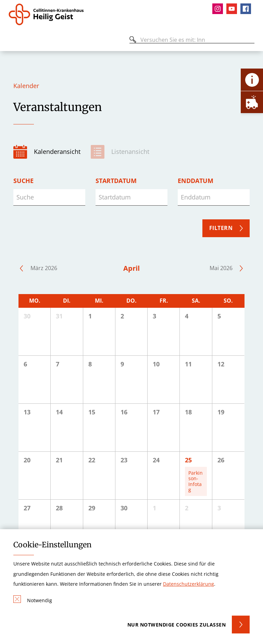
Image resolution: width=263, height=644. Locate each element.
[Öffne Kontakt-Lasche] (252, 80)
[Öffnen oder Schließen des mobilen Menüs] (12, 41)
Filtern (221, 228)
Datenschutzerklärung (189, 584)
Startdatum (116, 181)
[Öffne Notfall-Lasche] (252, 102)
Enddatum (196, 181)
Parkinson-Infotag (196, 481)
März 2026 (44, 268)
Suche (23, 181)
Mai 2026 (221, 268)
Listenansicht (130, 151)
